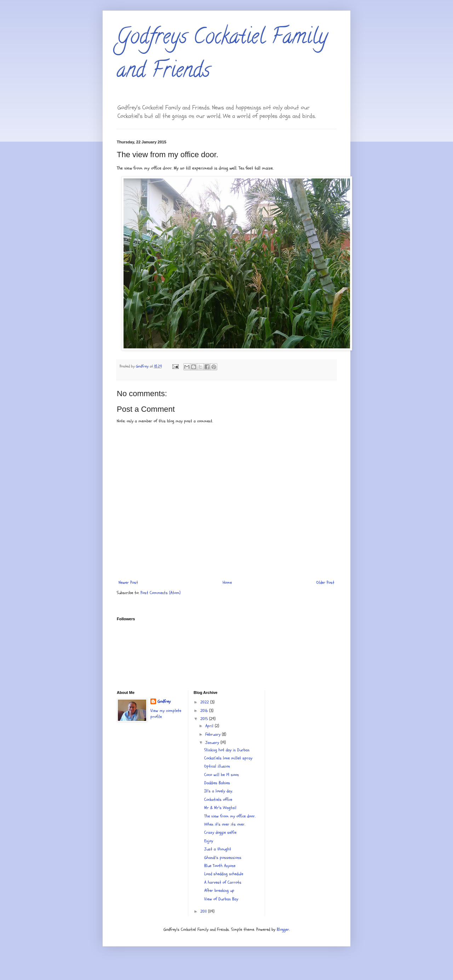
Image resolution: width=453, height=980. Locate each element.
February (214, 734)
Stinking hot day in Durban (227, 750)
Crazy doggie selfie (220, 832)
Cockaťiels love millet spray (228, 758)
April (210, 726)
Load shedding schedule (224, 874)
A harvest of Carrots (223, 882)
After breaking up (219, 890)
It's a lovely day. (219, 791)
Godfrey (164, 701)
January (213, 742)
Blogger (283, 929)
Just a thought (218, 849)
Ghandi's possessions (223, 857)
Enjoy (209, 841)
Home (227, 582)
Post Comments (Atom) (160, 593)
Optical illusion (217, 766)
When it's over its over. (225, 824)
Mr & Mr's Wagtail (220, 808)
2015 (205, 719)
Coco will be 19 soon (222, 775)
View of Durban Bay (221, 899)
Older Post (325, 582)
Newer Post (128, 582)
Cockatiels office (218, 799)
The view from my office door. (230, 816)
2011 (204, 911)
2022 (205, 702)
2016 (205, 711)
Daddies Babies (217, 783)
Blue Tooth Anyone (220, 866)
